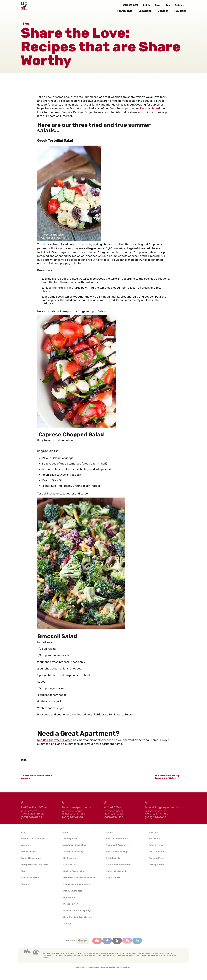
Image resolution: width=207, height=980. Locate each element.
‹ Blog (25, 24)
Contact (163, 13)
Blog (168, 7)
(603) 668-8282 (131, 7)
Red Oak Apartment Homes (55, 740)
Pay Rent (180, 13)
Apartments (124, 13)
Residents (179, 7)
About (157, 7)
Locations (145, 13)
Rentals (146, 7)
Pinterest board (150, 108)
